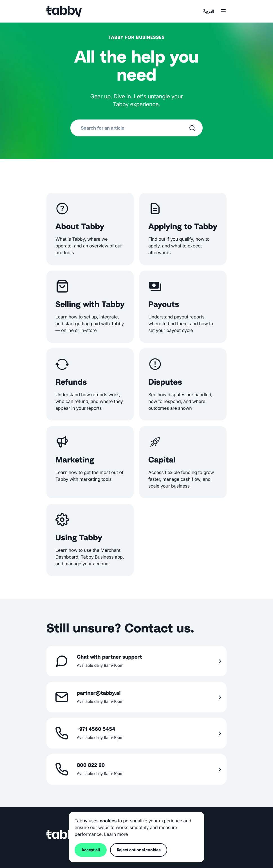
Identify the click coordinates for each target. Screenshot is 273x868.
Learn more (116, 834)
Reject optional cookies (139, 850)
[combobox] (135, 128)
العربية (209, 12)
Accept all (91, 850)
